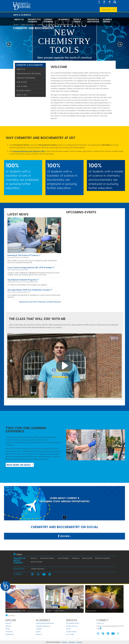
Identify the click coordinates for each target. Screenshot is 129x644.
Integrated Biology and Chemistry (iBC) (29, 151)
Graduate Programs (26, 78)
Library (38, 632)
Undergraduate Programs (29, 74)
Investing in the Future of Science (23, 255)
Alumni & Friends (107, 20)
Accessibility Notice (73, 623)
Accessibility (79, 642)
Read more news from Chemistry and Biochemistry (40, 302)
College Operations (38, 569)
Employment (10, 634)
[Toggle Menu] (44, 69)
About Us (19, 19)
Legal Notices (72, 642)
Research (39, 634)
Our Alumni (22, 86)
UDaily (8, 629)
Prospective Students (34, 20)
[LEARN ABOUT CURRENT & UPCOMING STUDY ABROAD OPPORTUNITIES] (64, 503)
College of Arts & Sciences (28, 25)
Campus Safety (71, 632)
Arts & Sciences (22, 15)
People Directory (72, 626)
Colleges (39, 629)
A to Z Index (70, 634)
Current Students (48, 20)
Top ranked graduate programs (22, 280)
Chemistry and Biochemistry (65, 25)
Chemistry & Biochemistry (29, 65)
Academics (64, 19)
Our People (22, 82)
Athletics (8, 626)
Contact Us (100, 623)
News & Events (77, 20)
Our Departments (50, 25)
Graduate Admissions (43, 626)
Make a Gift (22, 95)
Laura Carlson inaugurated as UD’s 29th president (30, 267)
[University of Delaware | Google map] (101, 629)
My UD (68, 629)
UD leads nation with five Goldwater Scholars (29, 290)
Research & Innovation (93, 20)
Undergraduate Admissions (45, 623)
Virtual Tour (9, 632)
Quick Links (106, 10)
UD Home (16, 25)
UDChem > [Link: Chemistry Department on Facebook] (64, 536)
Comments (64, 642)
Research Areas (24, 91)
